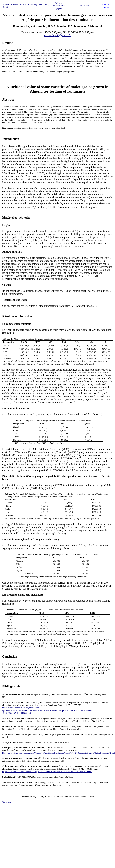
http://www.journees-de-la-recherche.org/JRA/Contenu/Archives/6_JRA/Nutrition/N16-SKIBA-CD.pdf (47, 772)
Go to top (7, 802)
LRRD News (83, 6)
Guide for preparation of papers (59, 6)
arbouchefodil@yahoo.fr (57, 35)
